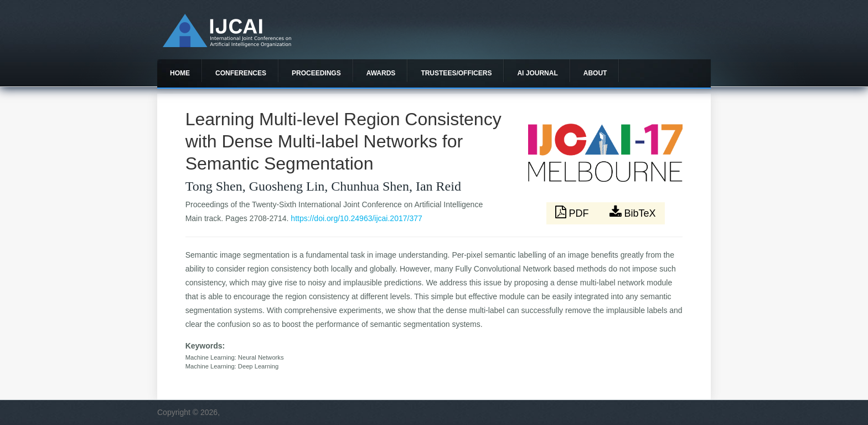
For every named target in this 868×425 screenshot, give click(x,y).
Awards (381, 73)
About (595, 73)
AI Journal (537, 73)
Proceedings (316, 73)
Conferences (241, 73)
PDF (573, 212)
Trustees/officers (456, 73)
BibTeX (633, 212)
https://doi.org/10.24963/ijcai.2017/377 (356, 218)
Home (180, 73)
